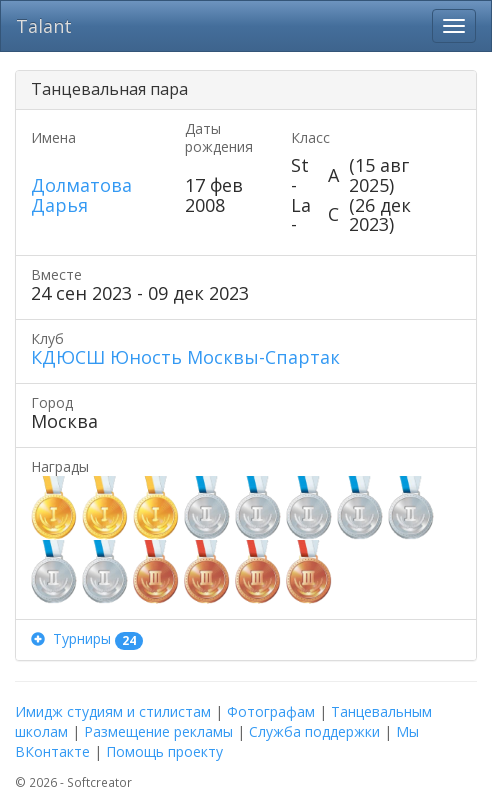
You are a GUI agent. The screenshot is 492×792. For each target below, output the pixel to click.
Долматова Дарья (81, 195)
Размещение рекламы (158, 731)
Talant (44, 26)
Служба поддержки (314, 731)
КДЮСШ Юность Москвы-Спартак (185, 357)
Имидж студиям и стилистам (113, 711)
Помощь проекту (164, 751)
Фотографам (271, 711)
